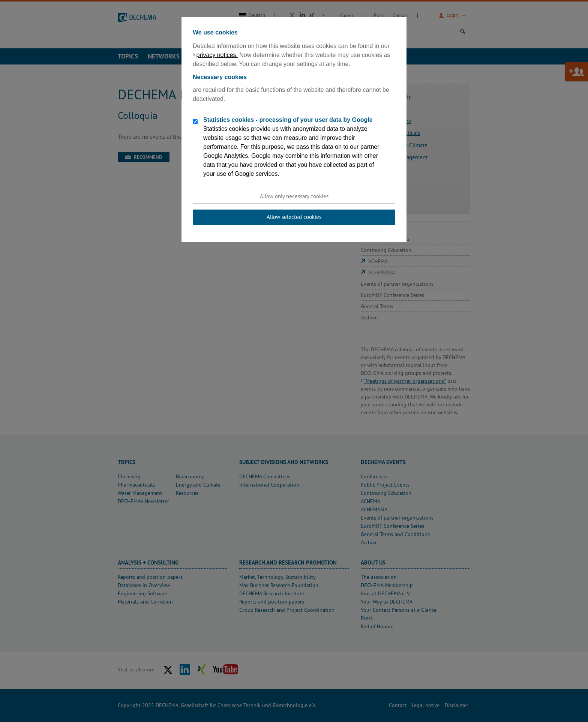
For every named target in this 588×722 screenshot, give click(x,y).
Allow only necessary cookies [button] (294, 196)
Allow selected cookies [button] (294, 217)
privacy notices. (217, 55)
